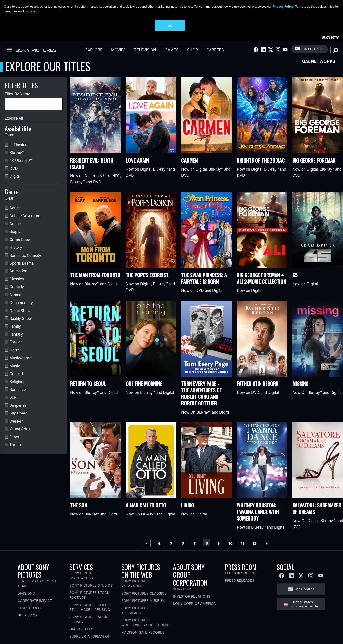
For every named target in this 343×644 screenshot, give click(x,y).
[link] (331, 38)
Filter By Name (17, 95)
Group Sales (81, 630)
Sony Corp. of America (194, 605)
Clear (9, 136)
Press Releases (240, 582)
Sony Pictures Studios (91, 587)
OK (170, 25)
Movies (118, 51)
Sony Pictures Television (135, 612)
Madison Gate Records (143, 634)
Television (145, 51)
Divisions (26, 595)
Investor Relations (192, 598)
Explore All (14, 119)
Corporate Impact (35, 602)
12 (255, 544)
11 (243, 544)
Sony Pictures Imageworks (83, 577)
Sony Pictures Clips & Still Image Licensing (90, 609)
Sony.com (182, 590)
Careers (215, 51)
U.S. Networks (319, 63)
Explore (94, 51)
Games (172, 51)
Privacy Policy (283, 6)
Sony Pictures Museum (143, 602)
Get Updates (314, 50)
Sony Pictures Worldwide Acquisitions (145, 624)
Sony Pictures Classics (144, 595)
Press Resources (241, 575)
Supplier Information (90, 638)
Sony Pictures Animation (135, 585)
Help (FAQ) (27, 617)
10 (231, 544)
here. (32, 11)
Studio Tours (30, 609)
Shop (192, 51)
